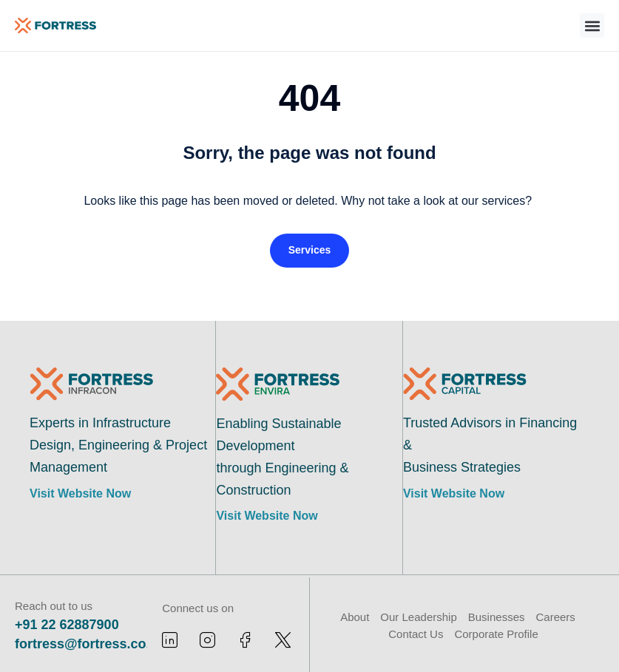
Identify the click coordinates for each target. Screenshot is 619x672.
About (355, 617)
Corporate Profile (496, 634)
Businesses (497, 617)
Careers (555, 617)
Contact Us (416, 634)
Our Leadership (418, 617)
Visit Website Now (80, 493)
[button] (592, 26)
